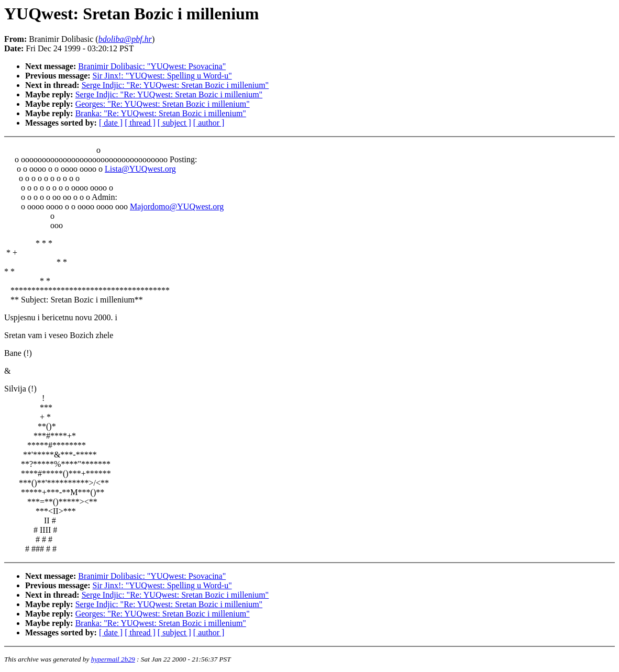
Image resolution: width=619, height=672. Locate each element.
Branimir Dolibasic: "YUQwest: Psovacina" (152, 66)
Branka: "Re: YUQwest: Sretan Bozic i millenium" (161, 113)
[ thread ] (140, 123)
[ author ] (209, 123)
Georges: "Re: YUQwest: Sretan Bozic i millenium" (163, 104)
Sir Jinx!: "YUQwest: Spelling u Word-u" (162, 76)
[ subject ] (174, 123)
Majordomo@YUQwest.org (177, 206)
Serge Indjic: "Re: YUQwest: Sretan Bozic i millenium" (175, 85)
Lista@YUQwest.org (140, 169)
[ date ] (111, 123)
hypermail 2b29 (113, 659)
